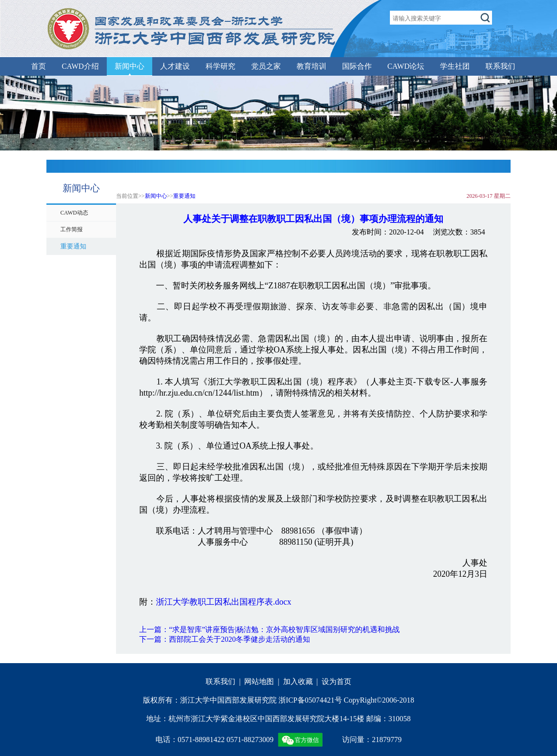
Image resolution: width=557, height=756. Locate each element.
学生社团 (455, 66)
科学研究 (220, 66)
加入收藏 (298, 681)
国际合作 (357, 66)
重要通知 (184, 196)
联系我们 (500, 66)
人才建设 (175, 66)
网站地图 (259, 681)
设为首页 (337, 681)
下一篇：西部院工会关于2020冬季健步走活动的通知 (225, 639)
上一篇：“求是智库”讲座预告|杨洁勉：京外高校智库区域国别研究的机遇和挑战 (269, 629)
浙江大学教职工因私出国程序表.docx (224, 602)
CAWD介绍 (80, 66)
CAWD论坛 (406, 66)
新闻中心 (130, 66)
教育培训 (311, 66)
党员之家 (266, 66)
